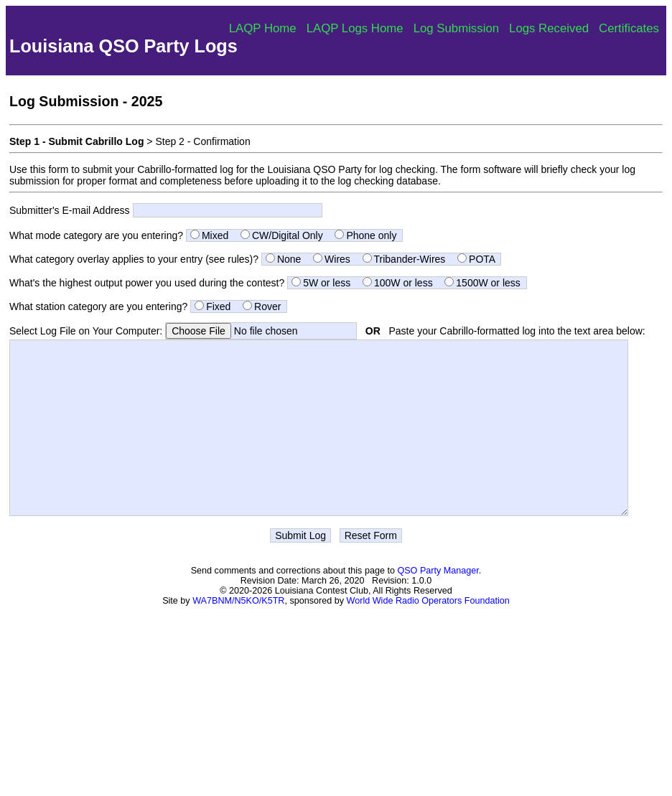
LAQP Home (263, 28)
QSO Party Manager (438, 603)
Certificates (629, 28)
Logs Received (549, 28)
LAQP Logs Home (355, 28)
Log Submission (456, 28)
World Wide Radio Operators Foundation (428, 633)
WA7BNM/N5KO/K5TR (238, 633)
